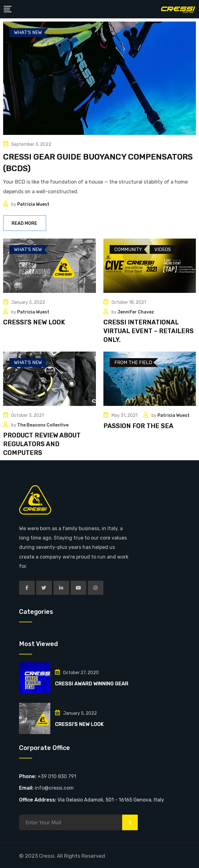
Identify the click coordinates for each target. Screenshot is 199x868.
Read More (25, 223)
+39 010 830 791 (57, 776)
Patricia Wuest (33, 204)
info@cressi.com (54, 788)
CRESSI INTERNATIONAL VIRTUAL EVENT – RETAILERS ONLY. (149, 331)
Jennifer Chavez (136, 312)
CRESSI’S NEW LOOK (34, 322)
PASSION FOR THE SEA (138, 426)
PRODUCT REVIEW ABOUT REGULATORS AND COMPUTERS (42, 444)
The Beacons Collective (43, 425)
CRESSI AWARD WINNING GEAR (92, 684)
